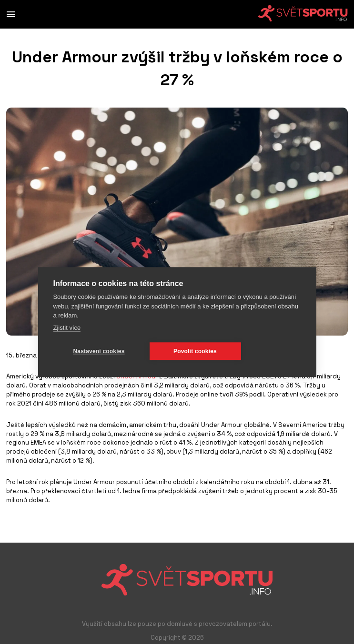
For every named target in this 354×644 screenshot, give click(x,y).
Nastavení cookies (99, 351)
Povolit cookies (195, 351)
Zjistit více (67, 328)
